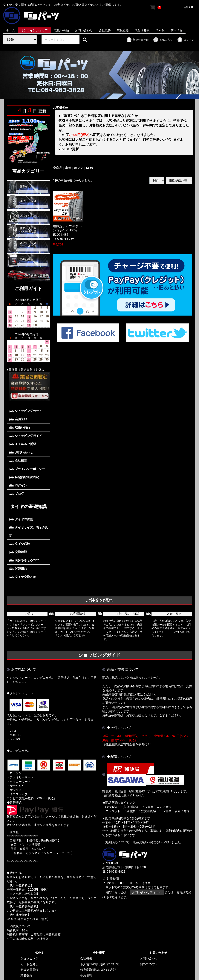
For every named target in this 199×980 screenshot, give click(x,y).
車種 (68, 168)
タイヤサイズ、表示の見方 (28, 531)
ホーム (10, 30)
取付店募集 (142, 30)
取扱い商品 (61, 30)
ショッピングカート (25, 411)
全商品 (58, 168)
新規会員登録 (137, 40)
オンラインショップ (34, 30)
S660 (89, 168)
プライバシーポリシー (27, 469)
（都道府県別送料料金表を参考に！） (128, 744)
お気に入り (163, 40)
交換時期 (18, 552)
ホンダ (79, 168)
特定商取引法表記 (24, 477)
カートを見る (29, 964)
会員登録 (18, 419)
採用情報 (86, 975)
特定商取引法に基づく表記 (98, 970)
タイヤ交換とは (22, 577)
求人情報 (177, 30)
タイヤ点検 (19, 544)
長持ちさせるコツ (24, 560)
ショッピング (29, 958)
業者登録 (26, 975)
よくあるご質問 (22, 444)
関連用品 (18, 569)
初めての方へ (149, 964)
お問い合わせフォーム (147, 892)
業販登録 (123, 30)
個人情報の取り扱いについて (100, 964)
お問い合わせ (84, 30)
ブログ (16, 494)
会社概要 (105, 30)
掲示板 (160, 30)
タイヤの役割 (21, 519)
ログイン (186, 40)
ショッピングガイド (25, 436)
